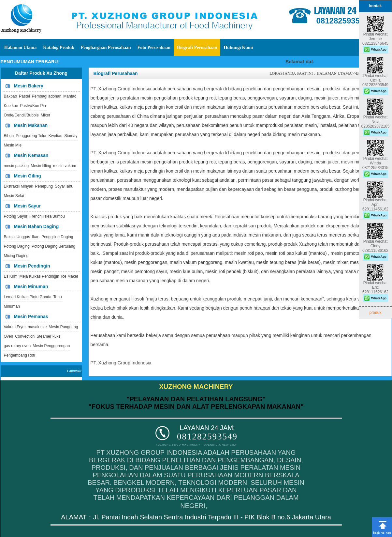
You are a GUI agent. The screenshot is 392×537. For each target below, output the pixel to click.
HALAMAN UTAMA (334, 73)
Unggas (23, 237)
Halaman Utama (20, 47)
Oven (9, 336)
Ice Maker (70, 276)
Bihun (9, 136)
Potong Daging (17, 246)
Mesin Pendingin (32, 266)
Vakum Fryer (15, 327)
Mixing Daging (16, 256)
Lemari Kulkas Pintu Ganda (28, 297)
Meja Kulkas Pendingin (39, 276)
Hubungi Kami (238, 47)
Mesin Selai (14, 196)
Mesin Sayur (27, 206)
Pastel (24, 96)
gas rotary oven (17, 346)
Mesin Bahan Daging (36, 226)
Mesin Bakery (29, 86)
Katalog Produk (59, 47)
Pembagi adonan (47, 96)
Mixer (45, 115)
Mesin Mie (13, 145)
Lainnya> (74, 371)
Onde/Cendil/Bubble (21, 115)
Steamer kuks (48, 336)
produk (376, 313)
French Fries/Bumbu (47, 216)
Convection (25, 336)
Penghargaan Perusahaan (106, 47)
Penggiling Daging (57, 237)
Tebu (58, 297)
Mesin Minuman (31, 286)
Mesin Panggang (63, 327)
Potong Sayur (16, 216)
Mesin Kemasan (31, 155)
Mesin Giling (28, 176)
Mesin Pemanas (31, 316)
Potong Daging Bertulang (53, 246)
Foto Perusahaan (154, 47)
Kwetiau (56, 136)
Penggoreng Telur (31, 136)
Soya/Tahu (64, 186)
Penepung (44, 186)
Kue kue (11, 106)
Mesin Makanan (31, 125)
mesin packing (16, 166)
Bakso (9, 237)
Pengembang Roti (20, 355)
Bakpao (11, 96)
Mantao (70, 96)
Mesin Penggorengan (51, 346)
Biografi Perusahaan (197, 47)
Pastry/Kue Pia (33, 106)
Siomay (71, 136)
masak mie (37, 327)
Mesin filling (41, 166)
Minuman (12, 306)
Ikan (36, 237)
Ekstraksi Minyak (19, 186)
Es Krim (11, 276)
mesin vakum (65, 166)
